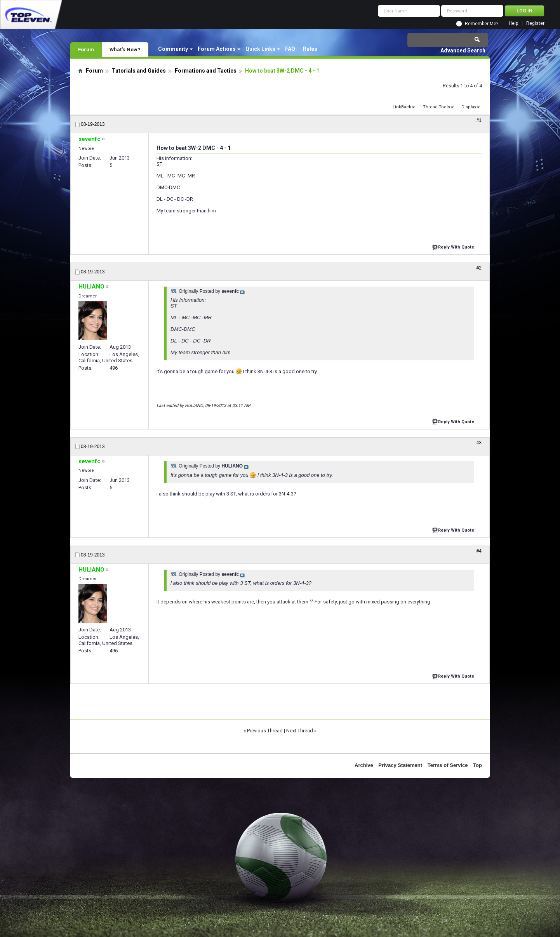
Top (477, 765)
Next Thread (300, 731)
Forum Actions (217, 49)
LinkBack (402, 107)
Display (469, 107)
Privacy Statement (400, 765)
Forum (86, 49)
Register (535, 23)
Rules (310, 49)
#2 (479, 268)
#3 (479, 443)
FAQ (290, 49)
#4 (479, 551)
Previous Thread (265, 731)
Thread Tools (437, 107)
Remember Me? (482, 24)
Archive (364, 765)
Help (513, 23)
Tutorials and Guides (139, 71)
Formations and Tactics (206, 71)
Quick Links (260, 49)
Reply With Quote (454, 246)
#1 (479, 120)
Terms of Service (448, 765)
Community (173, 49)
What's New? (125, 49)
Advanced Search (463, 50)
